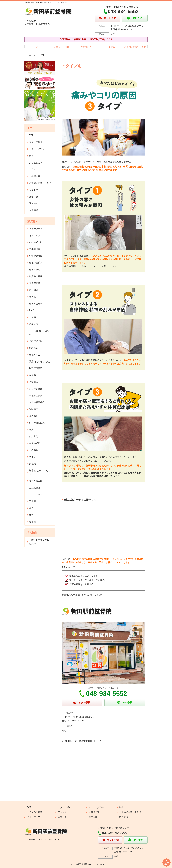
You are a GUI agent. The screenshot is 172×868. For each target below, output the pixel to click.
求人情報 (34, 210)
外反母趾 (34, 436)
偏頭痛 (32, 375)
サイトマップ (36, 190)
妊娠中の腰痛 (36, 256)
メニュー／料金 (61, 47)
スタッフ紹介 (36, 142)
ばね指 (32, 464)
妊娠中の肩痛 (36, 276)
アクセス (111, 47)
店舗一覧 (34, 197)
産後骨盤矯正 (36, 304)
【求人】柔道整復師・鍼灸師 (40, 542)
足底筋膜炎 (35, 488)
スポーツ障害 (36, 229)
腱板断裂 (34, 348)
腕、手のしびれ (37, 423)
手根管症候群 (36, 396)
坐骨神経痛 (35, 443)
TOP (37, 47)
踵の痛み (34, 416)
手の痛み (34, 450)
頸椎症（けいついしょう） (40, 472)
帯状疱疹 (34, 382)
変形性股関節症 (37, 402)
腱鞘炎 (32, 522)
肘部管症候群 (36, 368)
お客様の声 (86, 47)
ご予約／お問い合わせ (135, 47)
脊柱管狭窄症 (36, 341)
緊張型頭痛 (35, 283)
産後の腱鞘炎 (36, 263)
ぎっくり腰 (35, 235)
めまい (32, 457)
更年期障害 (35, 249)
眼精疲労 (34, 324)
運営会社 (34, 203)
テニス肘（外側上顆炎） (39, 333)
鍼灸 (31, 156)
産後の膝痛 (35, 269)
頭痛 (31, 430)
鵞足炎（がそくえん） (40, 361)
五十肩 (32, 501)
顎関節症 (34, 409)
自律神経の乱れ (37, 242)
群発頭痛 (34, 290)
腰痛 (31, 515)
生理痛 (32, 317)
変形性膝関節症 (37, 481)
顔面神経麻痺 (36, 389)
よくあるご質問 (37, 163)
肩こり (32, 508)
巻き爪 (32, 297)
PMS (32, 310)
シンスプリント (37, 494)
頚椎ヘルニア (36, 355)
